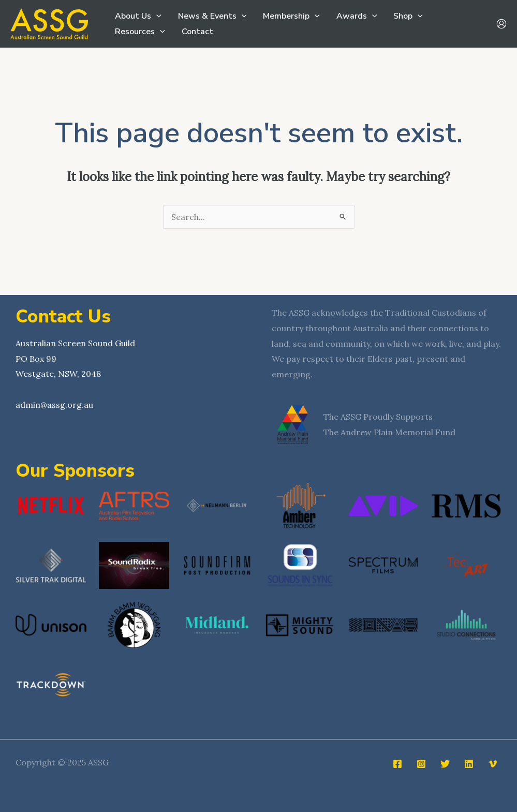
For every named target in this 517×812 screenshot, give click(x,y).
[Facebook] (397, 764)
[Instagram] (421, 764)
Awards (357, 16)
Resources (140, 32)
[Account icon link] (501, 24)
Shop (408, 16)
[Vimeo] (493, 764)
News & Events (212, 16)
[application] (156, 16)
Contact (197, 32)
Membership (291, 16)
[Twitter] (445, 764)
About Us (138, 16)
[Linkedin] (469, 764)
